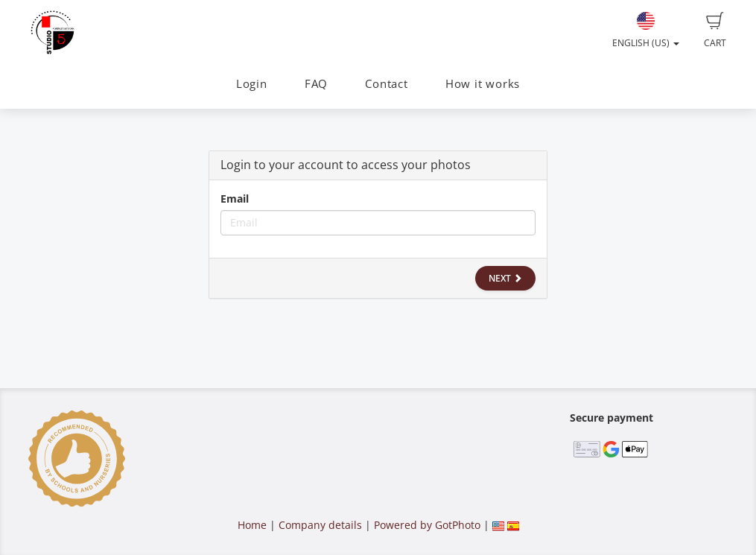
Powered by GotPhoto (427, 525)
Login (252, 84)
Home (252, 525)
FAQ (316, 84)
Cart (715, 31)
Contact (386, 84)
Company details (320, 525)
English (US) (646, 31)
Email (235, 199)
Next (505, 278)
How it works (483, 84)
